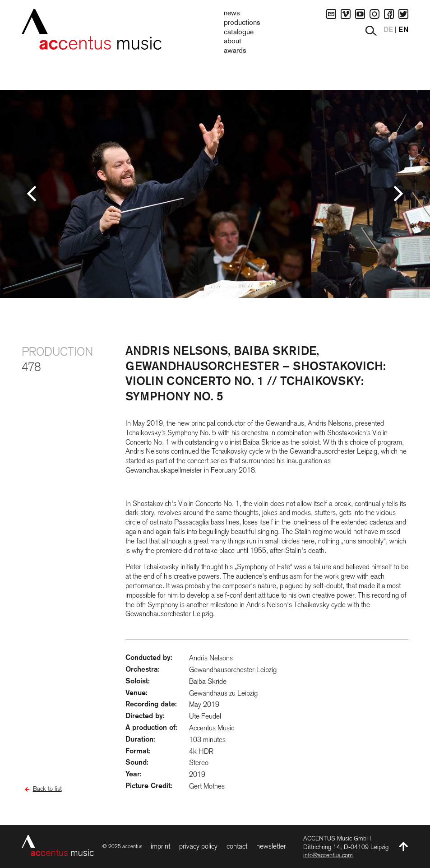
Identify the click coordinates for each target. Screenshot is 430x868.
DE (388, 30)
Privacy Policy (198, 846)
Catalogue (239, 32)
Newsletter (271, 846)
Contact (237, 846)
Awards (235, 51)
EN (403, 30)
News (232, 14)
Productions (242, 23)
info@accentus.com (328, 855)
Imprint (160, 846)
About (233, 42)
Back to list (47, 789)
